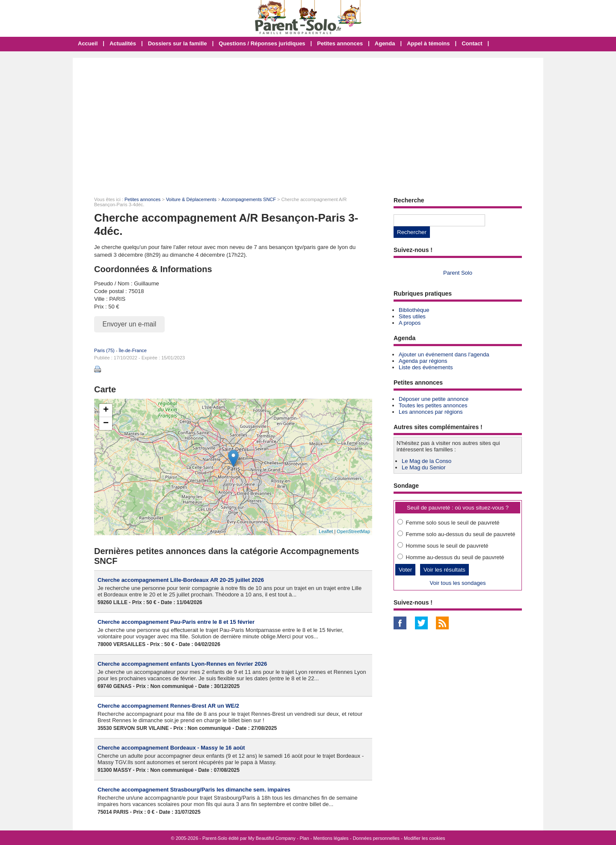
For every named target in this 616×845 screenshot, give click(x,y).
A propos (410, 323)
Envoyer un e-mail (130, 324)
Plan (305, 838)
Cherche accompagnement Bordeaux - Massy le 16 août (171, 748)
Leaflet (326, 531)
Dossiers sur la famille (178, 43)
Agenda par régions (423, 361)
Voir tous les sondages (458, 583)
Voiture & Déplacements (191, 199)
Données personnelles (376, 838)
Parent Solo (458, 273)
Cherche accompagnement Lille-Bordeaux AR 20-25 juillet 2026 (181, 580)
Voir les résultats (444, 570)
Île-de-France (132, 350)
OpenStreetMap (353, 531)
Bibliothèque (414, 310)
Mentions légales (331, 838)
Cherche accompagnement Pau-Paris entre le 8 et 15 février (176, 622)
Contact (472, 43)
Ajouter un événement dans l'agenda (444, 354)
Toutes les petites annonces (433, 405)
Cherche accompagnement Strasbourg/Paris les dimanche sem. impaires (194, 790)
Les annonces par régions (431, 412)
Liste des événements (426, 367)
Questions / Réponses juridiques (262, 43)
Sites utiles (412, 316)
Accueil (88, 43)
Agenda (385, 43)
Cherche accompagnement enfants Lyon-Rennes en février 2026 (182, 664)
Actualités (123, 43)
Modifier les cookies (425, 838)
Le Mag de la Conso (426, 461)
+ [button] (106, 410)
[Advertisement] (308, 122)
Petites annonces (340, 43)
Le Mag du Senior (424, 467)
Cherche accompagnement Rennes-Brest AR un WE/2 (168, 706)
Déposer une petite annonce (434, 399)
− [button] (106, 424)
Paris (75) (104, 350)
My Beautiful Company (272, 838)
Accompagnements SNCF (249, 199)
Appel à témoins (428, 43)
